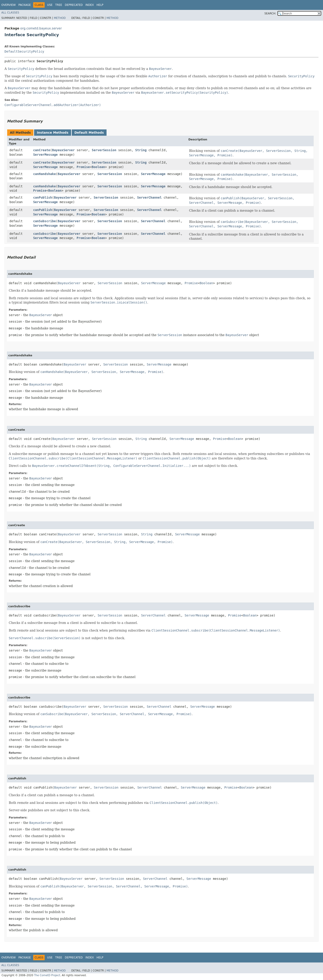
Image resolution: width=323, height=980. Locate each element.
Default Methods (89, 133)
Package (25, 5)
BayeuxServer (63, 150)
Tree (59, 5)
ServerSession (104, 150)
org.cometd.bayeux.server (41, 28)
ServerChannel (149, 197)
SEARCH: (270, 13)
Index (90, 5)
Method (60, 18)
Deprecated (74, 5)
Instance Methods (52, 133)
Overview (9, 5)
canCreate (42, 150)
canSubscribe (45, 221)
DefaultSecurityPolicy (24, 51)
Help (100, 5)
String (141, 150)
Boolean (98, 167)
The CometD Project (47, 975)
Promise (83, 167)
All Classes (10, 13)
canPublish (43, 197)
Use (50, 5)
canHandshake (45, 174)
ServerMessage (46, 155)
